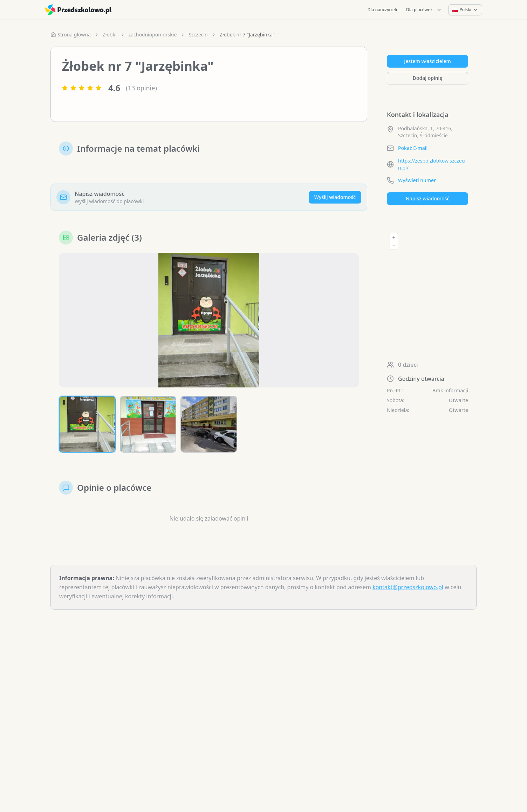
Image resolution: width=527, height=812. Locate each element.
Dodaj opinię (427, 78)
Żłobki (110, 35)
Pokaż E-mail (413, 148)
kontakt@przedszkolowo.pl (408, 587)
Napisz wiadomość (427, 198)
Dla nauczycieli (382, 10)
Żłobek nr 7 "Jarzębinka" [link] (247, 35)
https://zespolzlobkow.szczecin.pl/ (432, 164)
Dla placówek (424, 10)
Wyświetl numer (417, 180)
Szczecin (198, 35)
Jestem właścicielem (427, 61)
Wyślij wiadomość (335, 197)
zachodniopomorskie (153, 35)
